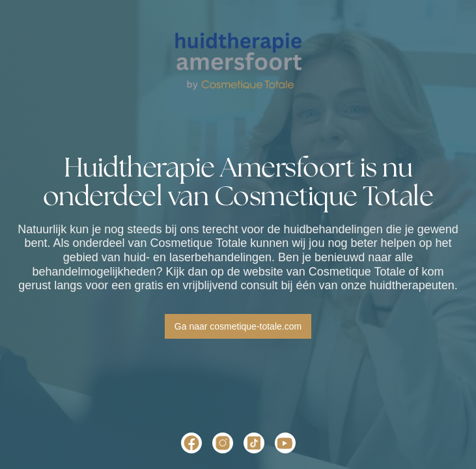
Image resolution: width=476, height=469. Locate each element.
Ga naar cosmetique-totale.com (238, 326)
